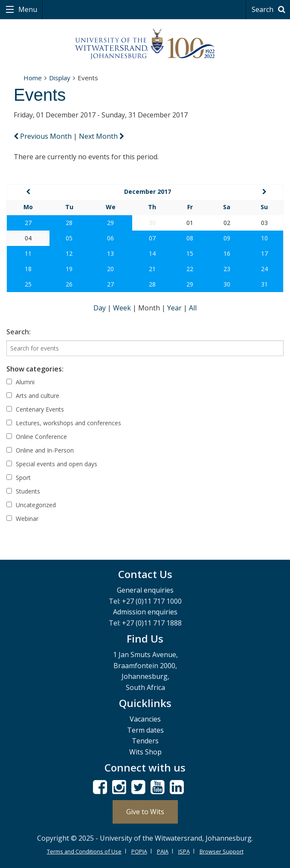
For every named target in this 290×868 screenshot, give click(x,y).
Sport (19, 478)
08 (190, 238)
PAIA (163, 851)
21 (152, 269)
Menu (27, 9)
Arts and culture (33, 396)
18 (28, 269)
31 (264, 284)
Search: (19, 332)
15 (190, 253)
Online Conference (37, 437)
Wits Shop (145, 752)
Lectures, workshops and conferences (64, 423)
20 (110, 269)
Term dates (145, 730)
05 (69, 238)
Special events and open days (52, 464)
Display (60, 78)
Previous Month (43, 136)
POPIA (139, 851)
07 (152, 238)
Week (123, 308)
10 (264, 238)
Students (23, 491)
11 (28, 253)
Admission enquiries (145, 612)
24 (264, 269)
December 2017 (148, 191)
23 (227, 269)
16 (227, 253)
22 (190, 269)
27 (28, 223)
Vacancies (145, 719)
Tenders (145, 741)
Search (270, 9)
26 (69, 284)
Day (100, 308)
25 (28, 284)
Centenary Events (35, 409)
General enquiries (145, 590)
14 (152, 253)
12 (69, 253)
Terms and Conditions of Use (84, 851)
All (193, 308)
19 (69, 269)
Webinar (22, 519)
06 (110, 238)
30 (227, 284)
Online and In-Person (40, 450)
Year (175, 308)
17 (264, 253)
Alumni (20, 382)
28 (69, 223)
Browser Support (222, 851)
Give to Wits (145, 812)
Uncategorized (31, 505)
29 (110, 223)
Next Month (101, 136)
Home (33, 78)
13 (110, 253)
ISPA (184, 851)
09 (227, 238)
